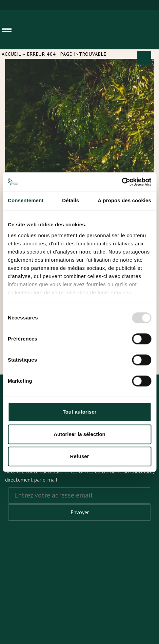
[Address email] (79, 495)
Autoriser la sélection (79, 434)
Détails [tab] (71, 200)
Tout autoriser (80, 412)
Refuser (80, 456)
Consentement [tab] (26, 200)
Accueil (11, 54)
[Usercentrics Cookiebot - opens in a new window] (122, 182)
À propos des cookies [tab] (124, 200)
